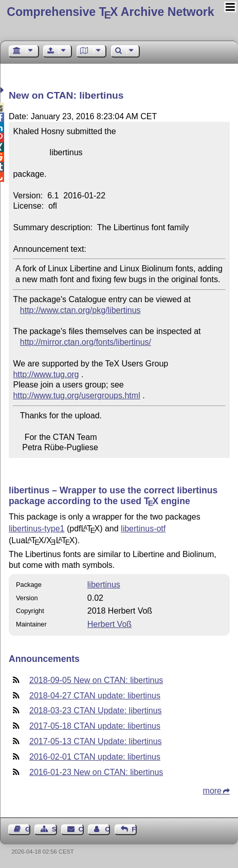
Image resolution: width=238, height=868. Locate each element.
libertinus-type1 (37, 529)
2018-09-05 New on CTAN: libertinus (96, 680)
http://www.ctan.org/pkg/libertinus (80, 310)
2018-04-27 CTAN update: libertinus (95, 696)
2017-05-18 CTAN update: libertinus (95, 726)
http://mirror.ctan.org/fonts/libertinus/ (86, 342)
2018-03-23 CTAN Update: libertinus (96, 710)
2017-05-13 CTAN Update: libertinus (96, 741)
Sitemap (54, 829)
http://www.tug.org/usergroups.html (76, 395)
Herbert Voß (109, 624)
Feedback (134, 829)
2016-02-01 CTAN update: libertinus (95, 757)
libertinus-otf (143, 529)
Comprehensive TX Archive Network (110, 12)
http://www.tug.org (46, 374)
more (212, 791)
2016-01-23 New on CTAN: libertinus (96, 772)
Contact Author (107, 829)
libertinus (104, 585)
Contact (81, 829)
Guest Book (28, 829)
